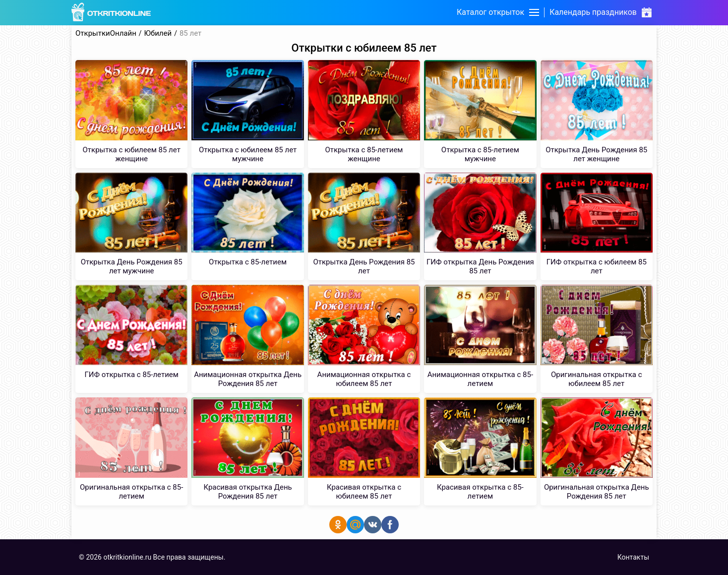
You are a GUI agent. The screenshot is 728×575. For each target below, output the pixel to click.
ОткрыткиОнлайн (106, 33)
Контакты (633, 557)
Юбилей (158, 33)
